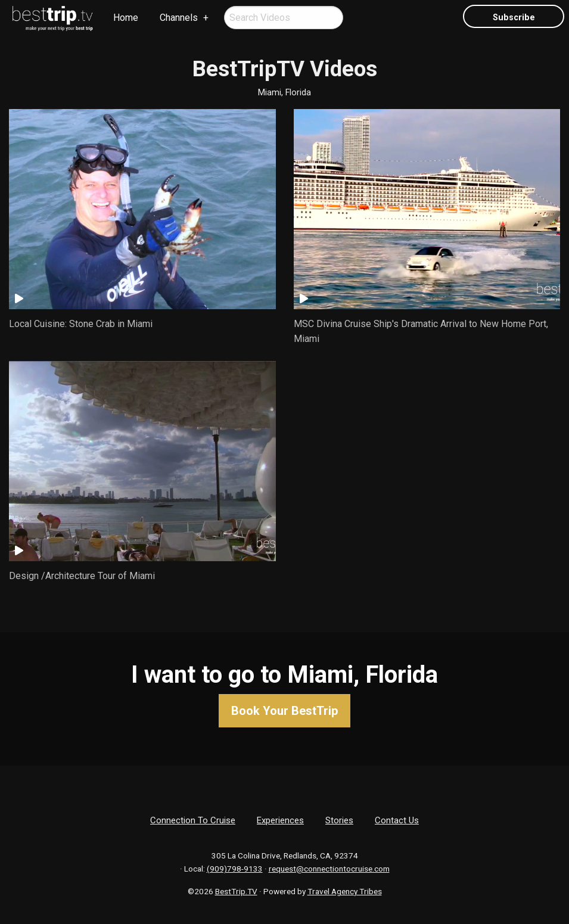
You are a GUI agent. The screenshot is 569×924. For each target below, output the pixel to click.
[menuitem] (53, 18)
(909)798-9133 (235, 869)
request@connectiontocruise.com (329, 869)
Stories (339, 820)
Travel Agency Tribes (345, 891)
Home (126, 18)
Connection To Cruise (193, 820)
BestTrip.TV (236, 891)
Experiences (280, 820)
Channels (179, 18)
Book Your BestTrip (284, 711)
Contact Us (397, 820)
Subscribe (514, 18)
